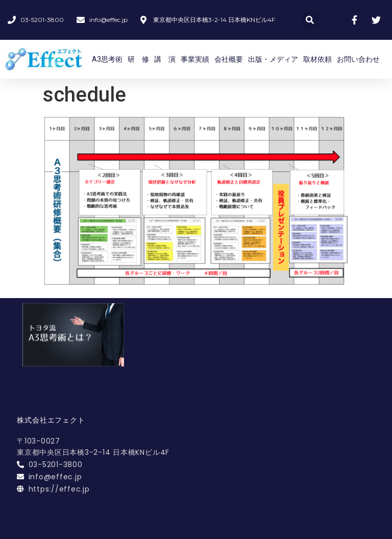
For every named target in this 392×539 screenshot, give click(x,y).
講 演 (165, 59)
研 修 (138, 59)
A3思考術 (107, 59)
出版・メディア (273, 59)
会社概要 (229, 59)
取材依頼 (317, 59)
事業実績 (195, 59)
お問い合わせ (358, 59)
